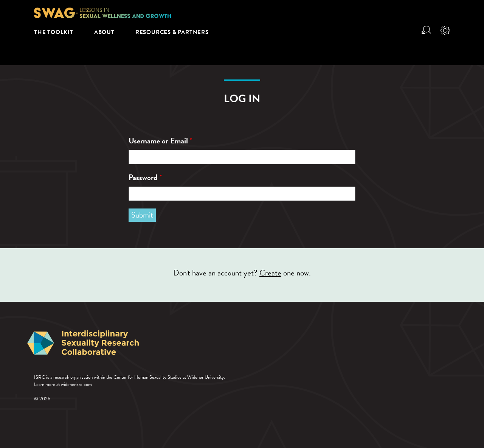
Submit (142, 215)
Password (145, 178)
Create (270, 273)
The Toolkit (54, 32)
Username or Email (161, 141)
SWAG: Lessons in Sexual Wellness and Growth (102, 13)
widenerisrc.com (76, 384)
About (104, 32)
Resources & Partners (172, 32)
